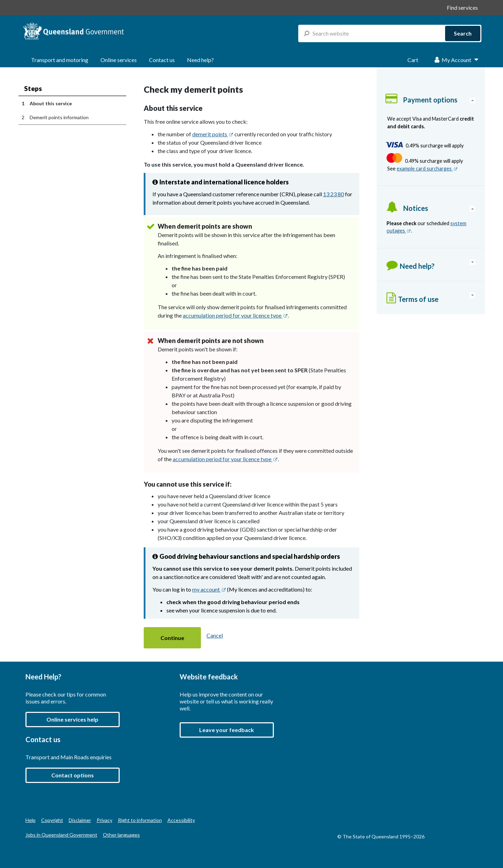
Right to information (140, 820)
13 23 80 (333, 194)
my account (209, 589)
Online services (119, 60)
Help (31, 820)
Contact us (162, 60)
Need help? (200, 60)
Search (463, 33)
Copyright (52, 820)
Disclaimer (80, 820)
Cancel (215, 635)
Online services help (72, 719)
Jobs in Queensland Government (61, 835)
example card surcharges (427, 169)
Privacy (104, 820)
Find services (462, 7)
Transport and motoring (60, 60)
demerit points (213, 134)
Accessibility (181, 820)
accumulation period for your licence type (235, 315)
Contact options (73, 775)
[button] (172, 638)
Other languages (121, 835)
